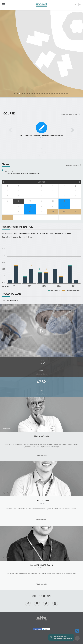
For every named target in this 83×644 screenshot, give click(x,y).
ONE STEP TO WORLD (10, 300)
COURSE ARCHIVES (69, 114)
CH (75, 5)
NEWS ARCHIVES (72, 165)
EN (80, 5)
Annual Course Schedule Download (63, 637)
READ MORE (41, 455)
